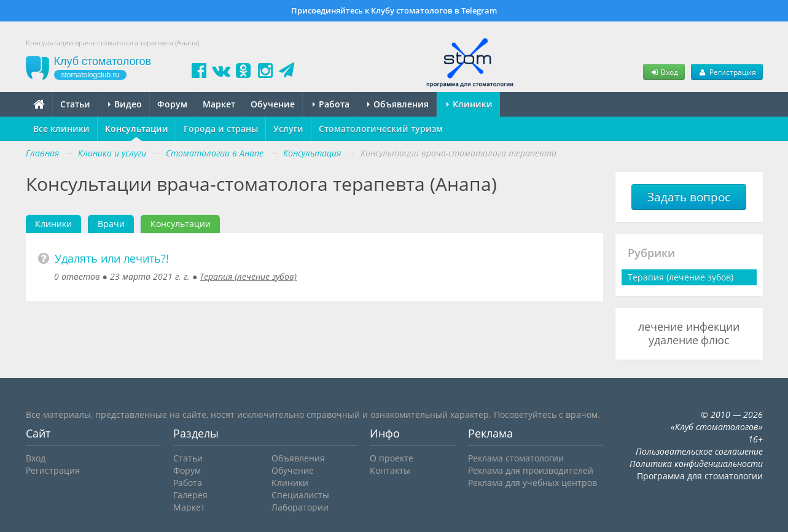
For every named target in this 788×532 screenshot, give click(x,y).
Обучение (273, 104)
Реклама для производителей (531, 470)
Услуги (288, 129)
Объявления (398, 104)
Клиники (470, 104)
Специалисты (300, 495)
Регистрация (727, 72)
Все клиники (61, 129)
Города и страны (221, 129)
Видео (125, 104)
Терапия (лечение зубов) (248, 276)
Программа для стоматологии (700, 476)
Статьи (75, 104)
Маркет (219, 104)
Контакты (390, 470)
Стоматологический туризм (381, 129)
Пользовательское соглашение (699, 451)
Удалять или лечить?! (112, 258)
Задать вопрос (689, 197)
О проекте (392, 458)
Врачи (111, 224)
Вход (664, 72)
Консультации (137, 129)
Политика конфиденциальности (696, 464)
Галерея (190, 495)
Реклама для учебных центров (532, 483)
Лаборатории (300, 507)
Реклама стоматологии (516, 458)
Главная (42, 153)
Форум (172, 104)
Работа (331, 104)
